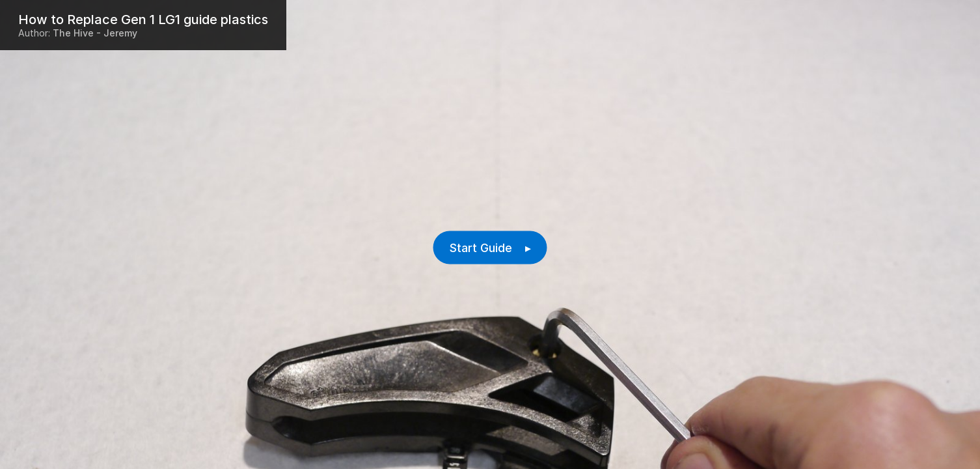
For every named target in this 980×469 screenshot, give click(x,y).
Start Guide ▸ (490, 248)
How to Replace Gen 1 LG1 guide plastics (143, 20)
